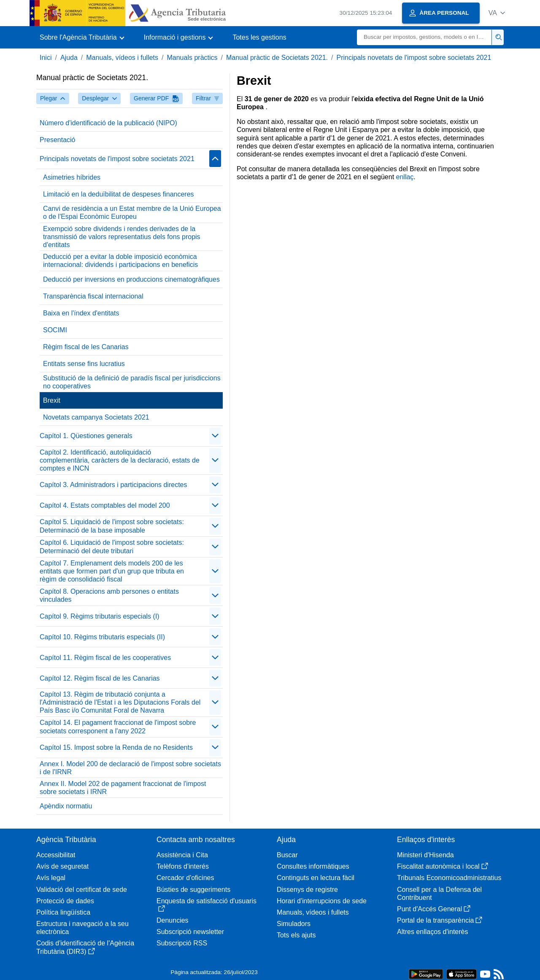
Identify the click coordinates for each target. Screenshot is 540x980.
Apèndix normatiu (66, 806)
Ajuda (69, 58)
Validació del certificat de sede (82, 890)
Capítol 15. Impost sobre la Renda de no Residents (116, 747)
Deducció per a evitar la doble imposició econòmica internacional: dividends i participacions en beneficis (120, 261)
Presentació (58, 140)
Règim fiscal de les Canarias (86, 347)
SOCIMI (55, 330)
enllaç (405, 177)
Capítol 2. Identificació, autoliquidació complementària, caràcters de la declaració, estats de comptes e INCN (120, 460)
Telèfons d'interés (183, 866)
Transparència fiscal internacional (93, 296)
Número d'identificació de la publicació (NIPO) (108, 123)
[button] (497, 13)
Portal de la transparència (440, 920)
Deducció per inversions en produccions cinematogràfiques (131, 279)
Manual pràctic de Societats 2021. (277, 58)
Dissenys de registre (307, 890)
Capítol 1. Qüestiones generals (86, 436)
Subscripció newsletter (190, 932)
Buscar (287, 855)
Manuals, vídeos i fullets (122, 58)
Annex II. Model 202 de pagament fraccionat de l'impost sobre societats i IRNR (123, 788)
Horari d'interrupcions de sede (322, 901)
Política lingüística (63, 912)
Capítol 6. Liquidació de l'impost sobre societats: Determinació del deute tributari (112, 547)
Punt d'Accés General (434, 909)
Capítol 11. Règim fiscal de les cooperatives (105, 658)
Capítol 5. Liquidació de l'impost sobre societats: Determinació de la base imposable (112, 526)
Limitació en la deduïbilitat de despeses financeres (119, 194)
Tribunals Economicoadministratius (449, 878)
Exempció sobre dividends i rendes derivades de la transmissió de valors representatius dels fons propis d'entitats (122, 237)
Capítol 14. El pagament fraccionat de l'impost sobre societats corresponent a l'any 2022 (118, 727)
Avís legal (51, 878)
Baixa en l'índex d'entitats (81, 313)
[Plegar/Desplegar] (215, 159)
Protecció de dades (65, 901)
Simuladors (294, 924)
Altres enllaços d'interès (432, 932)
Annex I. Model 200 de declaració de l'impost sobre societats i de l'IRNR (130, 768)
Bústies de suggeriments (193, 890)
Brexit (52, 400)
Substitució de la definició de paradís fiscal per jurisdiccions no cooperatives (132, 382)
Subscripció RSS (182, 943)
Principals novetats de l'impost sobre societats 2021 (414, 58)
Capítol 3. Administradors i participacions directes (113, 485)
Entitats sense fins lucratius (84, 364)
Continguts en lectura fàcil (316, 878)
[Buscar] (424, 37)
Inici (46, 58)
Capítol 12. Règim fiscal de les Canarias (100, 678)
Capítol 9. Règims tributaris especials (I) (100, 616)
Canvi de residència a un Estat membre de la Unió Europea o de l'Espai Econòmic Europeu (132, 213)
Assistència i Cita (182, 855)
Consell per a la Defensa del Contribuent (439, 894)
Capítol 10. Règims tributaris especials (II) (102, 637)
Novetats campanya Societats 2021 (96, 417)
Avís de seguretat (62, 866)
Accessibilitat (56, 855)
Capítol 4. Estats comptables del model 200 (105, 505)
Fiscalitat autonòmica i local (443, 866)
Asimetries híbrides (72, 177)
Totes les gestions (259, 37)
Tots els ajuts (296, 935)
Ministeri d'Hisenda (425, 855)
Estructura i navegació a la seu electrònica (82, 928)
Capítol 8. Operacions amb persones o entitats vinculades (109, 595)
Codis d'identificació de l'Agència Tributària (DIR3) (85, 947)
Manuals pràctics (192, 58)
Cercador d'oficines (185, 878)
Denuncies (173, 920)
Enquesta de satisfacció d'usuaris (207, 905)
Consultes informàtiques (313, 866)
